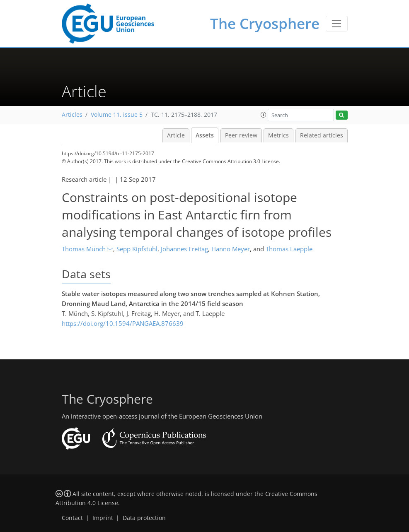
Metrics (278, 135)
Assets (205, 135)
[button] (264, 115)
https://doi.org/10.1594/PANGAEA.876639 (123, 323)
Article (176, 135)
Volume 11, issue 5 (117, 115)
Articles (72, 115)
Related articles (322, 135)
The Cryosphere (265, 23)
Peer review (241, 135)
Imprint (103, 518)
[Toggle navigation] (337, 24)
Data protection (144, 518)
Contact (72, 518)
